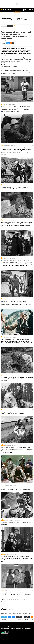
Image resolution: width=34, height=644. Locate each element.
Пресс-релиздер (4, 627)
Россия (19, 613)
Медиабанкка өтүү (19, 520)
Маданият (10, 602)
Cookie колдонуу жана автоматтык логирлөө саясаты (12, 629)
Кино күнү (15, 602)
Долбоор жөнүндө (5, 625)
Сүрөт (25, 599)
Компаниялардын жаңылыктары (15, 627)
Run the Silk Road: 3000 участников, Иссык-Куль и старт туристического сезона (24, 21)
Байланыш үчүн (23, 625)
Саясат (10, 613)
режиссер (17, 599)
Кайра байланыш (28, 629)
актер (22, 599)
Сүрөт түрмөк (4, 602)
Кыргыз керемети (11, 599)
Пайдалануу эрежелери (14, 625)
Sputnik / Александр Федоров (11, 337)
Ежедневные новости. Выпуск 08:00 (8, 20)
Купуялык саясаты (27, 627)
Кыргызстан (4, 599)
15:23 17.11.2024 (4, 41)
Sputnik (8, 520)
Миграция (24, 613)
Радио (14, 613)
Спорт (30, 613)
